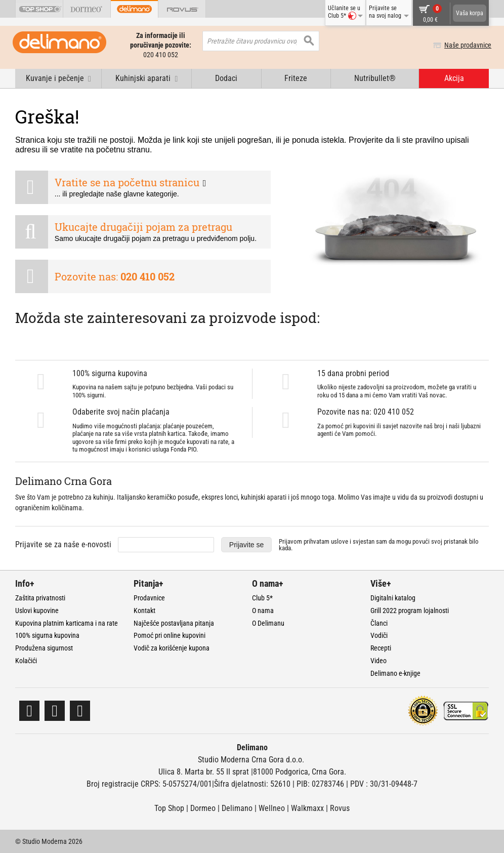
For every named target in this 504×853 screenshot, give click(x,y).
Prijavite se (246, 545)
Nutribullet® (375, 78)
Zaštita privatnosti (40, 598)
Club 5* (262, 598)
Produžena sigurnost (44, 648)
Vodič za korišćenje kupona (172, 648)
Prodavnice (149, 598)
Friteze (296, 78)
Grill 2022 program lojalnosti (410, 611)
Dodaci (226, 78)
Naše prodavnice (465, 45)
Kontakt (144, 611)
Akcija (454, 78)
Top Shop (169, 808)
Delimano (237, 808)
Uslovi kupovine (37, 611)
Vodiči (379, 635)
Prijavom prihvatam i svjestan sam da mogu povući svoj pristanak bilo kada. (379, 545)
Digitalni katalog (393, 598)
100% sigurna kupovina (47, 635)
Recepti (381, 648)
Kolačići (26, 661)
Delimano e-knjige (395, 673)
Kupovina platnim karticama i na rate (67, 623)
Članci (379, 623)
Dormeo (203, 808)
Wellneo (272, 808)
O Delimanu (268, 623)
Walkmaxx (307, 808)
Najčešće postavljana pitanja (174, 623)
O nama (263, 611)
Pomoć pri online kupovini (170, 635)
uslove (340, 541)
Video (379, 661)
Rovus (340, 808)
